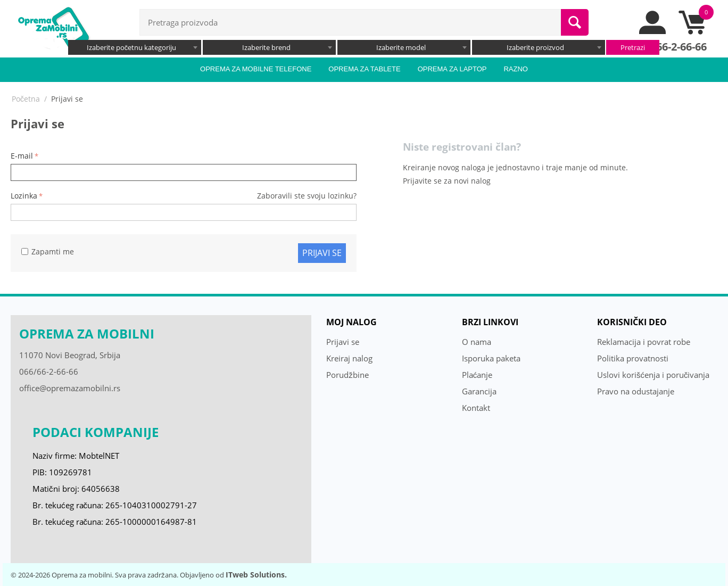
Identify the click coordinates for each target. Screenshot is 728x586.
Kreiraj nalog (349, 358)
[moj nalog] (653, 31)
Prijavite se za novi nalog (447, 181)
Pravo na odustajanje (636, 391)
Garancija (479, 391)
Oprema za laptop (452, 69)
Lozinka (24, 196)
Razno (516, 69)
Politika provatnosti (633, 358)
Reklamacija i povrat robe (644, 342)
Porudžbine (348, 375)
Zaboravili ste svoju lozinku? (307, 196)
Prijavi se (322, 253)
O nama (477, 342)
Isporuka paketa (491, 358)
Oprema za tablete (364, 69)
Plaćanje (477, 375)
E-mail (22, 156)
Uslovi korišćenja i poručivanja (653, 375)
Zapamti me (48, 251)
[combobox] (135, 47)
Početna (26, 99)
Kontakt (476, 408)
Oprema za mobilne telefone (256, 69)
